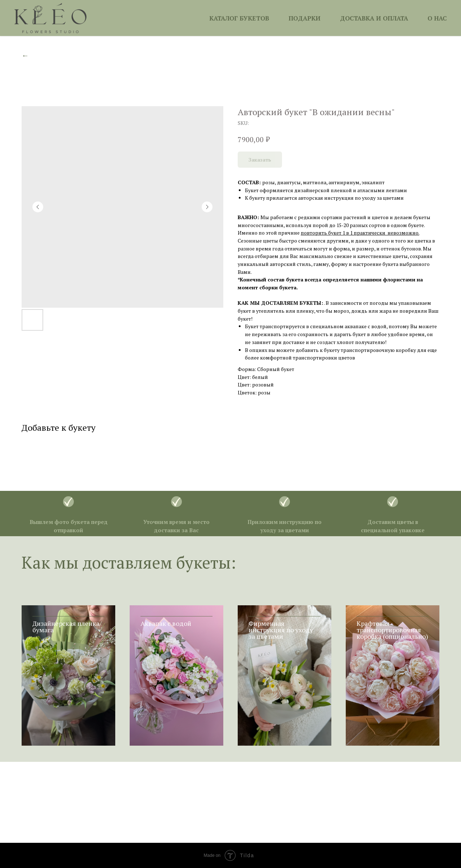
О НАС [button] (437, 18)
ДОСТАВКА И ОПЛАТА (374, 18)
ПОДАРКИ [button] (305, 18)
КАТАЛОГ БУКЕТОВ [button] (239, 18)
